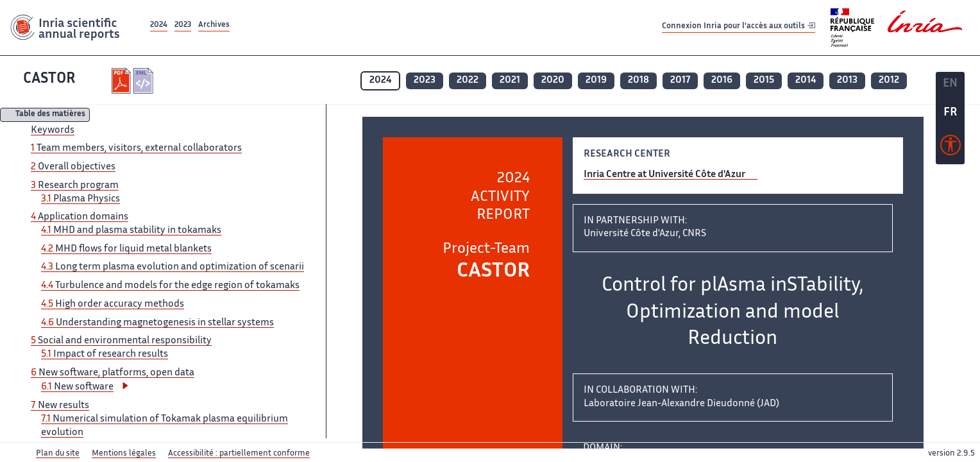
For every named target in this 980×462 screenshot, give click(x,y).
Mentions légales (124, 454)
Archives (214, 25)
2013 (847, 81)
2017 (680, 81)
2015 (764, 81)
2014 (806, 81)
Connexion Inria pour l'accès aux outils (739, 27)
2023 (183, 25)
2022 (468, 81)
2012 (889, 81)
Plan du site (58, 454)
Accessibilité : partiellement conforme (239, 454)
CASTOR (49, 79)
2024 (159, 25)
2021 (510, 81)
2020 (553, 81)
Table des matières (50, 115)
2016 (722, 81)
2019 (596, 81)
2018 (638, 81)
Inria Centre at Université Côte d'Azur (664, 175)
